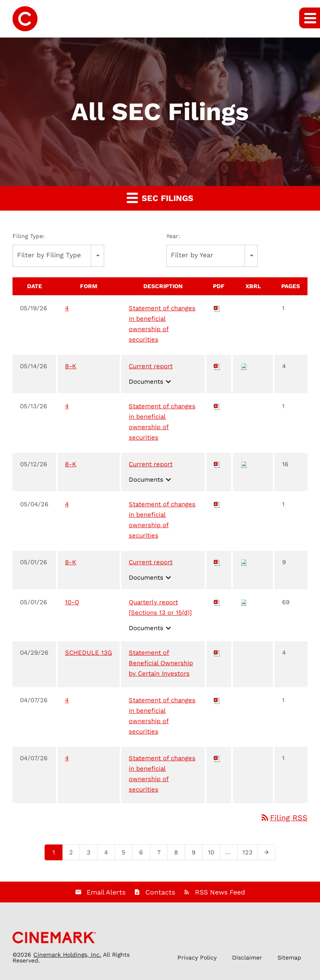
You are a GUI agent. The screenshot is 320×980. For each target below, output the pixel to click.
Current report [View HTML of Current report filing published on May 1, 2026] (151, 562)
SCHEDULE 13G (89, 653)
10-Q (72, 602)
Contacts (160, 892)
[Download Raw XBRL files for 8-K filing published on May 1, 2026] (244, 562)
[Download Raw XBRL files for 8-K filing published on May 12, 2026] (244, 464)
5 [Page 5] (126, 854)
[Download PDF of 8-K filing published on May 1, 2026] (217, 562)
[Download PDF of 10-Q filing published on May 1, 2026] (217, 602)
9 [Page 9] (196, 854)
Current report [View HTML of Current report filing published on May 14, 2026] (151, 366)
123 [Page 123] (249, 854)
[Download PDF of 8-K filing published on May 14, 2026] (217, 366)
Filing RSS (284, 818)
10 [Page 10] (214, 854)
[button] (310, 18)
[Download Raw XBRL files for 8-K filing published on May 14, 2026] (244, 366)
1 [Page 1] (56, 854)
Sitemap (289, 957)
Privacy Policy (197, 957)
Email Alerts (106, 892)
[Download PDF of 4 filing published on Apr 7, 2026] (217, 700)
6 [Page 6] (144, 854)
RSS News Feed (220, 892)
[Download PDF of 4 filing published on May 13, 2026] (217, 406)
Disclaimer (247, 957)
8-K (71, 366)
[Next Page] (266, 852)
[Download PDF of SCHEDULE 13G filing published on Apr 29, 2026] (217, 653)
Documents (151, 382)
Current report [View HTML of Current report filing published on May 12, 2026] (151, 464)
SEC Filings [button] (160, 197)
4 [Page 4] (109, 854)
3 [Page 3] (91, 854)
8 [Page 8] (179, 854)
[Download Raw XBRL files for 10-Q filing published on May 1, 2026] (244, 602)
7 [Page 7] (161, 854)
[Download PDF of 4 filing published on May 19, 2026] (217, 308)
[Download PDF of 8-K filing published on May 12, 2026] (217, 464)
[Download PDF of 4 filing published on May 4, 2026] (217, 504)
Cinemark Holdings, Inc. (67, 955)
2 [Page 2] (74, 854)
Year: (173, 236)
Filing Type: (29, 236)
